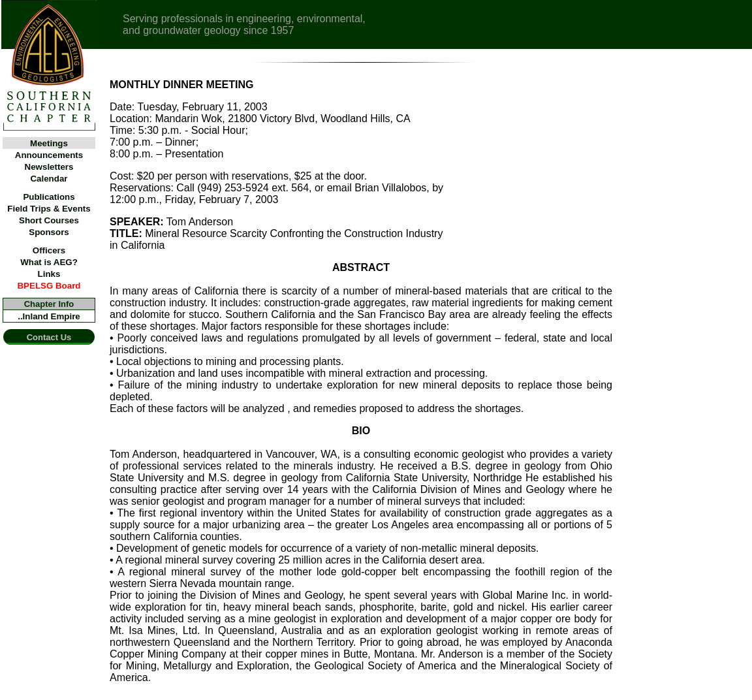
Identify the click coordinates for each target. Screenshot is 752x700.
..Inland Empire (49, 316)
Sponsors (49, 232)
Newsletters (49, 167)
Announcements (49, 155)
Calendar (49, 179)
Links (49, 274)
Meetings (49, 143)
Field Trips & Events (49, 209)
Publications (49, 197)
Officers (49, 250)
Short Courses (49, 220)
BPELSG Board (49, 286)
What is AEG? (49, 262)
